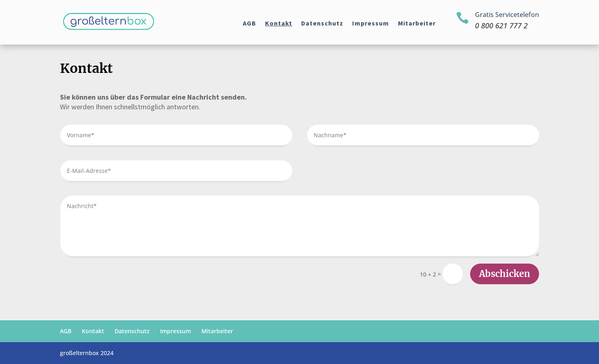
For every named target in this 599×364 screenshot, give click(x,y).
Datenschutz (322, 24)
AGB (249, 24)
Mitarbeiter (417, 24)
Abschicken (505, 274)
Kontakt (279, 24)
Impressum (371, 24)
